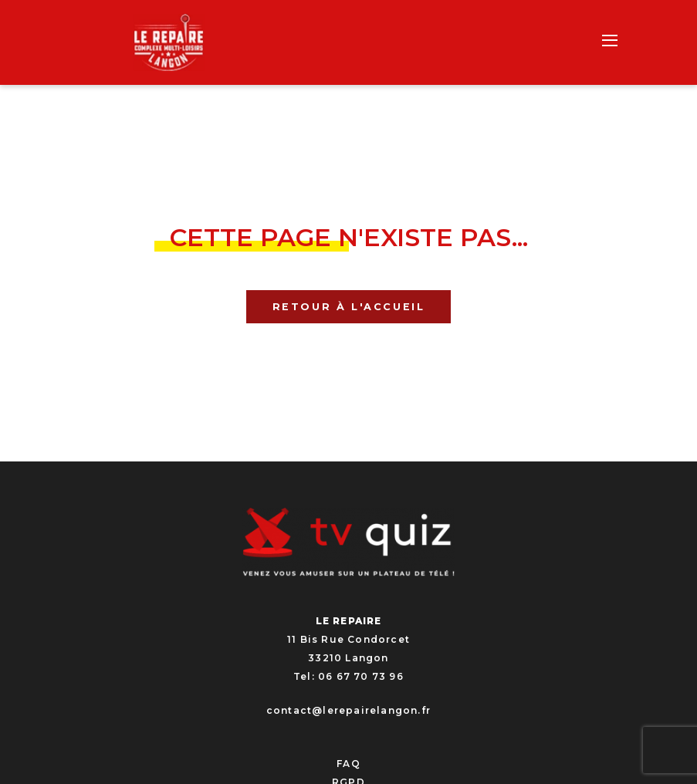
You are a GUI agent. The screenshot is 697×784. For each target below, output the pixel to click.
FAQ (348, 764)
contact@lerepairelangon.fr (348, 710)
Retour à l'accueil (349, 307)
